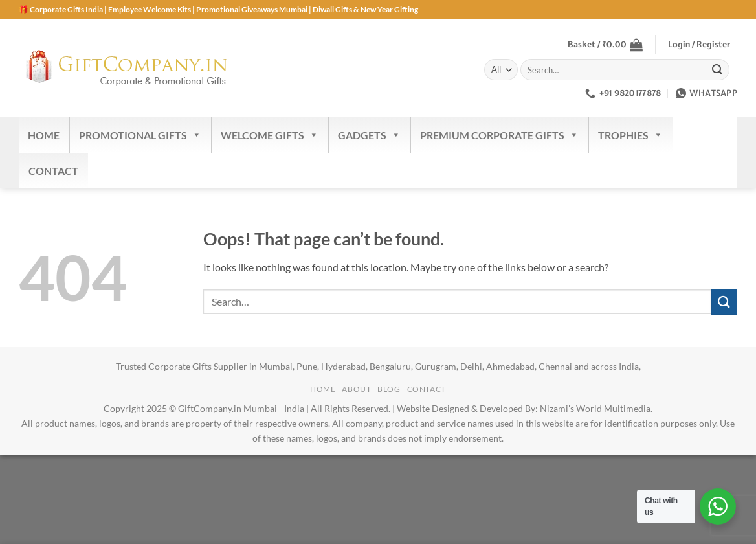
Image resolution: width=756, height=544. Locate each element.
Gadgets (369, 135)
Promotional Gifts (140, 135)
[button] (605, 45)
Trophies (630, 135)
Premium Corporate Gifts (499, 135)
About (356, 389)
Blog (389, 389)
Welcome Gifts (270, 135)
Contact (53, 171)
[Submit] (717, 70)
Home (44, 135)
